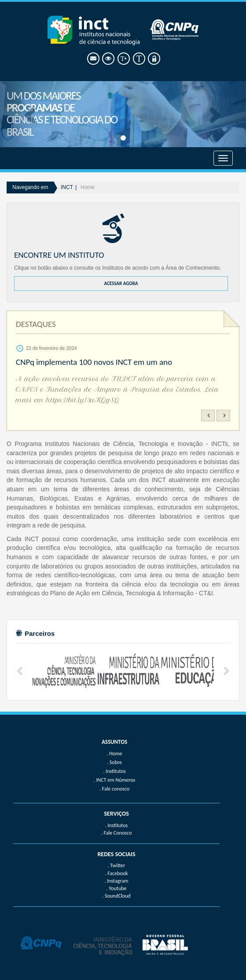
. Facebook (116, 873)
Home (88, 187)
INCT (67, 187)
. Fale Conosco (116, 833)
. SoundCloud (116, 896)
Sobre (116, 762)
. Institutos (117, 825)
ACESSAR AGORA (121, 284)
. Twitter (116, 865)
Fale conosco (116, 789)
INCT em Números (116, 780)
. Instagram (116, 881)
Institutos (116, 771)
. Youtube (117, 888)
